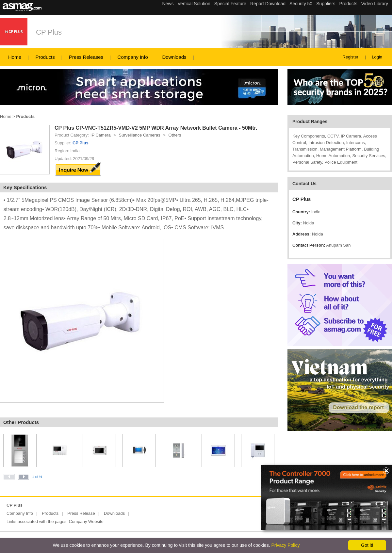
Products (45, 57)
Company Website (86, 521)
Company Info (133, 57)
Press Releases (86, 57)
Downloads (174, 57)
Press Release (81, 513)
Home (15, 57)
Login (377, 57)
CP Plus (49, 32)
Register (351, 57)
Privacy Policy (285, 545)
